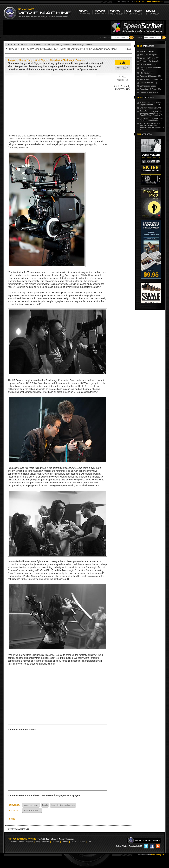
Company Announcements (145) (150, 69)
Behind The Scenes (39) (149, 58)
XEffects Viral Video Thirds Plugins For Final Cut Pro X (151, 104)
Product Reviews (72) (148, 83)
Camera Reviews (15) (148, 64)
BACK (130, 49)
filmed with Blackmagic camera (63, 805)
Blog (38, 842)
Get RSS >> (139, 2)
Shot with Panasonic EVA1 (150, 108)
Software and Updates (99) (150, 86)
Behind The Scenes (26, 45)
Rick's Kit (55, 842)
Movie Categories (26, 842)
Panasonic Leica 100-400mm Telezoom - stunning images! (151, 119)
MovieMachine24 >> (154, 2)
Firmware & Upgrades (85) (150, 76)
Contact (65, 842)
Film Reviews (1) (146, 73)
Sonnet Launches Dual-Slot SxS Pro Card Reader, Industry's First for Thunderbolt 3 (152, 126)
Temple (45, 805)
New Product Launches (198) (151, 79)
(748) (147, 51)
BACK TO (19, 829)
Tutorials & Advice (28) (149, 92)
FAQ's (73, 842)
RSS (90, 842)
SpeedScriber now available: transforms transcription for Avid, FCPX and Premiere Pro (152, 113)
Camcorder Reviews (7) (149, 61)
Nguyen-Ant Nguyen (31, 805)
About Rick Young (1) (148, 55)
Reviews (46, 842)
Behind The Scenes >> (32, 810)
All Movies (13, 842)
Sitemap (82, 842)
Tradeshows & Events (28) (150, 89)
